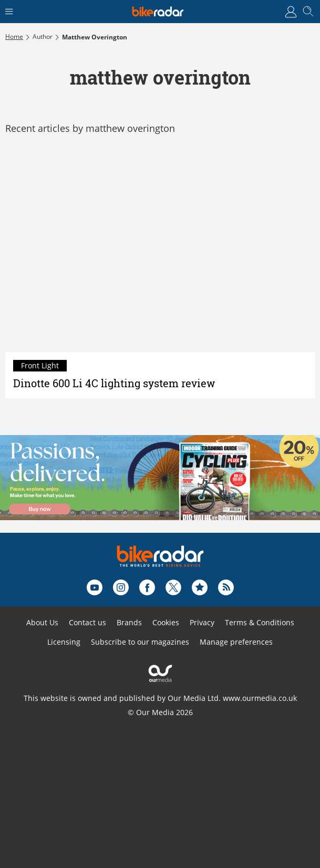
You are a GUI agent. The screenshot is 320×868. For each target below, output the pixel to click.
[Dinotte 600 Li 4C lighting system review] (160, 249)
